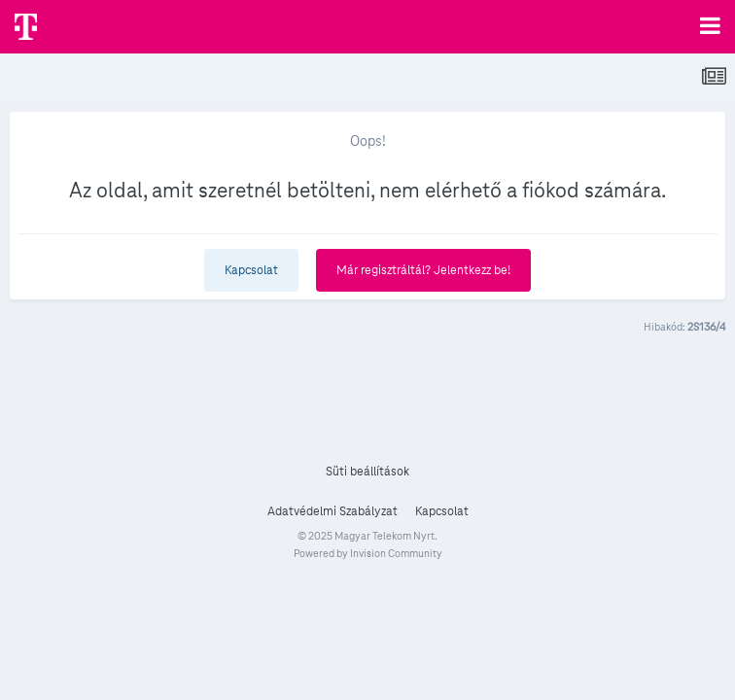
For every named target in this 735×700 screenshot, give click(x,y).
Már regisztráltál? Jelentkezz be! (423, 270)
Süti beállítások (367, 472)
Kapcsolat (251, 270)
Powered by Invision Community (368, 553)
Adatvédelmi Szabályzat (332, 511)
